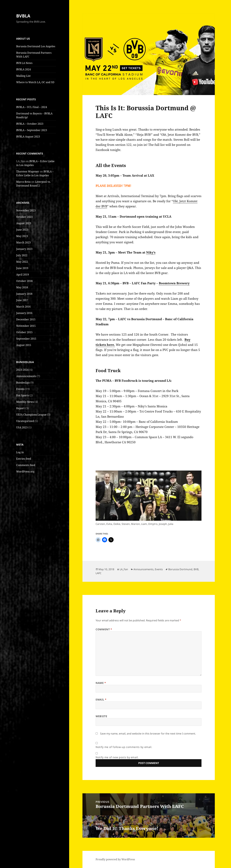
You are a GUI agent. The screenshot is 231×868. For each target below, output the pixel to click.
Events (20, 389)
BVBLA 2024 (24, 69)
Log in (20, 452)
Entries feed (24, 459)
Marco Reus (23, 182)
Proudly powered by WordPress (115, 859)
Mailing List (23, 76)
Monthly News (25, 402)
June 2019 (22, 268)
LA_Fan (124, 569)
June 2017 (22, 300)
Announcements (26, 376)
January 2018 (24, 294)
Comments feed (26, 465)
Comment (104, 629)
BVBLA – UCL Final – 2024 (32, 107)
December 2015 (26, 319)
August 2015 (24, 345)
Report (20, 408)
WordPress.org (25, 472)
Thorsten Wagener (28, 171)
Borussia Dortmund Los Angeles (36, 46)
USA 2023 (22, 427)
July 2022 (22, 255)
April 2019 (23, 275)
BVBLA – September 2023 (32, 130)
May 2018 (22, 287)
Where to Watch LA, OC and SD (35, 82)
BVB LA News (24, 63)
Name (101, 683)
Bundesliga (23, 383)
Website (101, 716)
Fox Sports (23, 395)
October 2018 (24, 281)
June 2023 (22, 230)
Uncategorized (25, 421)
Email (101, 700)
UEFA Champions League (31, 415)
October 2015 (24, 332)
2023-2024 (22, 370)
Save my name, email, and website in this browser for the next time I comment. (148, 734)
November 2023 (26, 210)
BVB (196, 569)
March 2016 (23, 307)
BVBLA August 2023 (28, 137)
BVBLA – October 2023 (30, 124)
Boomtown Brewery (174, 283)
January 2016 (24, 313)
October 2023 (24, 217)
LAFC (98, 573)
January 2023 (24, 249)
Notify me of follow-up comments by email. (124, 747)
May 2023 (22, 236)
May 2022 (22, 262)
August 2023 (24, 223)
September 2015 (26, 339)
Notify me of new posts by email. (117, 757)
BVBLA (23, 16)
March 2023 (23, 242)
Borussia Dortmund (180, 569)
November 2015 (26, 326)
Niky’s (151, 252)
